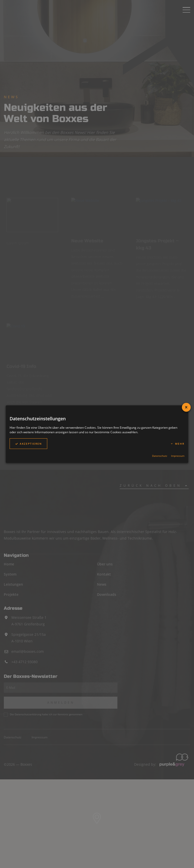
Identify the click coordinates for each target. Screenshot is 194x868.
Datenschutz (160, 456)
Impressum (178, 456)
